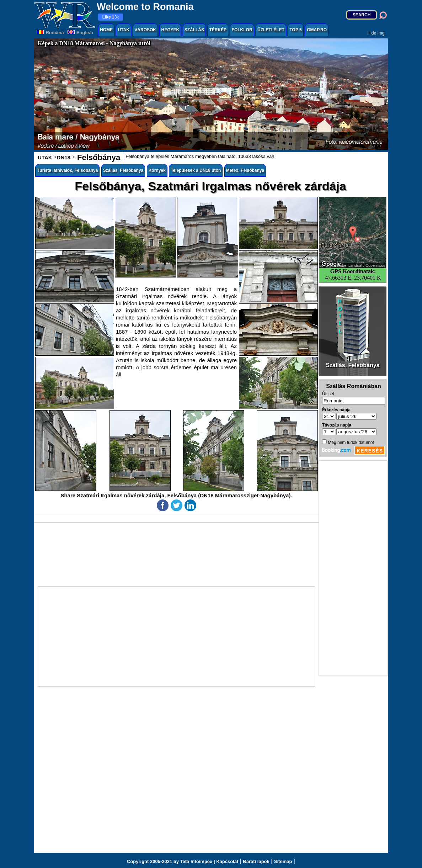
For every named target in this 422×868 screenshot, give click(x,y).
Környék (157, 170)
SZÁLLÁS (194, 30)
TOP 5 (295, 30)
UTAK (123, 30)
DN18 (64, 157)
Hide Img (376, 33)
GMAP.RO (317, 30)
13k (111, 17)
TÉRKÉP (218, 30)
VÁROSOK (145, 30)
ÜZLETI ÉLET (271, 30)
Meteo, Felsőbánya (245, 170)
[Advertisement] (353, 568)
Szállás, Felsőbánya (123, 170)
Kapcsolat (227, 861)
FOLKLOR (242, 30)
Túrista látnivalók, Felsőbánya (67, 170)
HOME (106, 30)
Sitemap (283, 861)
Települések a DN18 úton (196, 170)
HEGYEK (170, 30)
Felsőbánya (98, 157)
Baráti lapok (256, 861)
